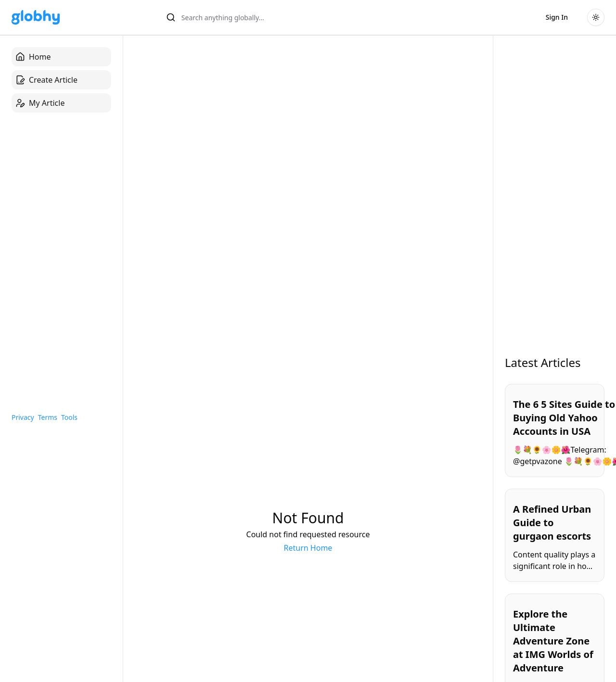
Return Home (308, 548)
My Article (40, 103)
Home (33, 57)
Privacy (23, 417)
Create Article (46, 80)
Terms (48, 417)
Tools (69, 417)
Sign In (557, 17)
